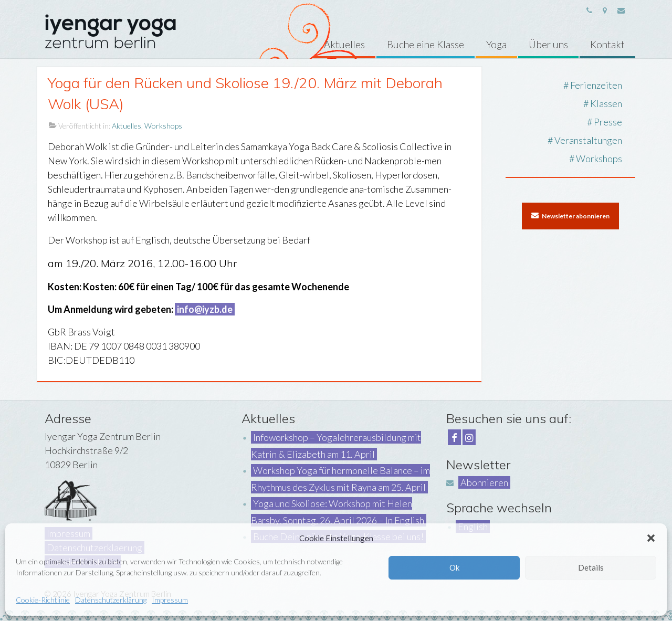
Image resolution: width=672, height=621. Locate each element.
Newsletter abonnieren (570, 216)
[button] (651, 538)
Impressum (170, 600)
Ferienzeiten (596, 85)
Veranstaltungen (588, 140)
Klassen (606, 103)
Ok (454, 567)
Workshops (163, 126)
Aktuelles (127, 126)
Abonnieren (484, 482)
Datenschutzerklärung (111, 600)
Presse (608, 122)
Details (591, 567)
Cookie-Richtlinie (43, 600)
